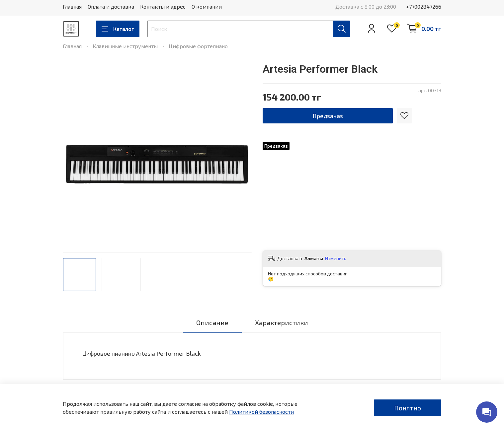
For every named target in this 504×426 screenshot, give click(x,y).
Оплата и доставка (111, 6)
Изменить (336, 258)
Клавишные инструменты (125, 46)
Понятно (408, 408)
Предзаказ (328, 116)
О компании (207, 6)
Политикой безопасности (261, 412)
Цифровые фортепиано (198, 46)
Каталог (118, 29)
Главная (72, 6)
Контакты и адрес (163, 6)
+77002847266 (424, 6)
